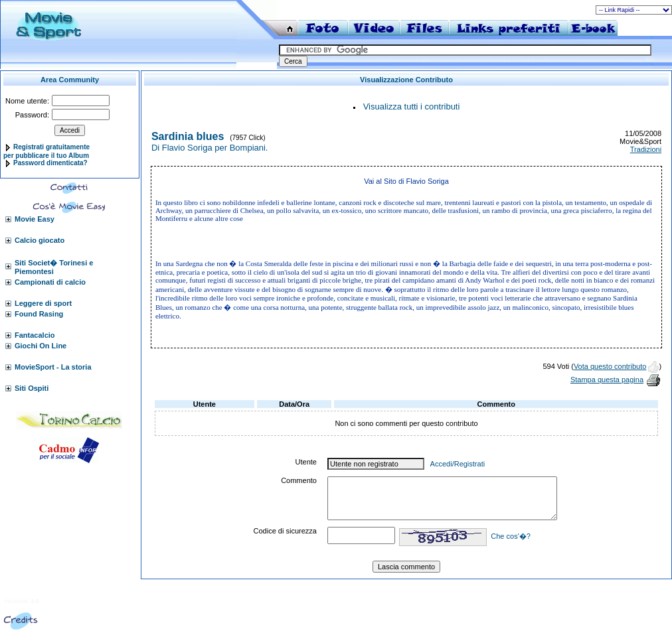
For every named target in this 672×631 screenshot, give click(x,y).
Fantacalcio (35, 335)
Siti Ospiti (32, 388)
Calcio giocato (40, 240)
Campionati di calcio (50, 282)
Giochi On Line (41, 346)
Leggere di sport (43, 303)
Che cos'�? (511, 536)
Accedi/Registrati (458, 464)
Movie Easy (35, 219)
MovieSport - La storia (53, 367)
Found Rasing (39, 314)
